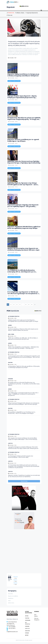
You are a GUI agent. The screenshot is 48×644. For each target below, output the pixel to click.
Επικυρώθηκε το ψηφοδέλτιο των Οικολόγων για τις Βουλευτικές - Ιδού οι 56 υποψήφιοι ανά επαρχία (22, 415)
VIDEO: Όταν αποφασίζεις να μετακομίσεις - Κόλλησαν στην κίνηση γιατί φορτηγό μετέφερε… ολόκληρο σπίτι (23, 350)
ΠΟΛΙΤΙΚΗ (10, 364)
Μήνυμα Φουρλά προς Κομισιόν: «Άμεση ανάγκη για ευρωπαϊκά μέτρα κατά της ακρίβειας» (22, 99)
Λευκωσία (16, 579)
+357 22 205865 (12, 629)
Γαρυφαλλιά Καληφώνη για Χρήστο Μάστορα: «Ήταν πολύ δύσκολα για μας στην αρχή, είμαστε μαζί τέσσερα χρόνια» (23, 450)
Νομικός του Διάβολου (13, 598)
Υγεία (9, 602)
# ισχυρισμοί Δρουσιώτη (32, 13)
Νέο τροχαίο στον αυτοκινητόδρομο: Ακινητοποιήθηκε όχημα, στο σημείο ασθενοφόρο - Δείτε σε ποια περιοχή (23, 441)
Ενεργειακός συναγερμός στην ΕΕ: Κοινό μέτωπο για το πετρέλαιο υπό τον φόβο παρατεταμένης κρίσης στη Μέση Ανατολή (24, 44)
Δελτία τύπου (11, 605)
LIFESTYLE (10, 445)
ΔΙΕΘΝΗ (10, 345)
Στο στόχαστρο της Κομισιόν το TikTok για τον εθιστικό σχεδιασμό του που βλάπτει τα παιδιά (24, 295)
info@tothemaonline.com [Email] (12, 634)
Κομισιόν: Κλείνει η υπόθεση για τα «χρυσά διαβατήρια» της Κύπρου (23, 142)
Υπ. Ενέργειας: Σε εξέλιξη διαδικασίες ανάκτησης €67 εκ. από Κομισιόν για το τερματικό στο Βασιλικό (21, 274)
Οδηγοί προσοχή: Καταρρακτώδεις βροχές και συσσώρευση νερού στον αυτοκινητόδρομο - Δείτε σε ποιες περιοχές (24, 406)
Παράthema (11, 600)
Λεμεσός (15, 582)
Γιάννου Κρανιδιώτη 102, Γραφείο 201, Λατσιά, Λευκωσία (12, 625)
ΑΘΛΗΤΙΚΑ (27, 633)
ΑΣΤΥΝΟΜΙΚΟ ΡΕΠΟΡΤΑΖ (14, 354)
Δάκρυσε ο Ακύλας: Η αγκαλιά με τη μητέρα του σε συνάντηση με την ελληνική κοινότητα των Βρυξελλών (24, 478)
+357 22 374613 (12, 630)
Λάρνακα (15, 585)
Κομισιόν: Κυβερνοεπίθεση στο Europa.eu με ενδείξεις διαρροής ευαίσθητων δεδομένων (23, 77)
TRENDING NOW (10, 13)
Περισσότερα (24, 483)
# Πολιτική (9, 15)
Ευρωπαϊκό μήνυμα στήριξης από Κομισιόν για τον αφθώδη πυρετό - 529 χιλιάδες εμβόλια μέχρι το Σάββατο (23, 208)
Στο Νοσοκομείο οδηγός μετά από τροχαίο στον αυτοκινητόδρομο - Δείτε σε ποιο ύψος (21, 459)
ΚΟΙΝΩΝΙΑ (10, 381)
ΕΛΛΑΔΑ (27, 635)
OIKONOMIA (28, 622)
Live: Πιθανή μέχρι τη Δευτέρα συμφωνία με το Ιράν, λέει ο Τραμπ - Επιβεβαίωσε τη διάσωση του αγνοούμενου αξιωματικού (23, 396)
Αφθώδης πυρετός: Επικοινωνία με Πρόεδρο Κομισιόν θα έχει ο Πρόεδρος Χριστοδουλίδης (24, 164)
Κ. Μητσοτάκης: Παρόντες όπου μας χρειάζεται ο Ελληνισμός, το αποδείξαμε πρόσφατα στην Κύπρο (24, 369)
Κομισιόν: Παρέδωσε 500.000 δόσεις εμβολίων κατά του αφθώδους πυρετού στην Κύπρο (24, 229)
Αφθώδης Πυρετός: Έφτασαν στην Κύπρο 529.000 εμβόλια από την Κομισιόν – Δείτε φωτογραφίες (23, 187)
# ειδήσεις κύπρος (20, 13)
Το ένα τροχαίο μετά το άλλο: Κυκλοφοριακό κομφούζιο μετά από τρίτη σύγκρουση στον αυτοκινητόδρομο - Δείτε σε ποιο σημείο (24, 359)
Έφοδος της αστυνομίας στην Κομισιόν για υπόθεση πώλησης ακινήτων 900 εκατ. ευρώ (23, 251)
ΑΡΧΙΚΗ (27, 618)
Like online (10, 596)
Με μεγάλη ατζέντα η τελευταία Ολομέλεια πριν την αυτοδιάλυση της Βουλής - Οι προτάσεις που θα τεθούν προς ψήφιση (24, 386)
